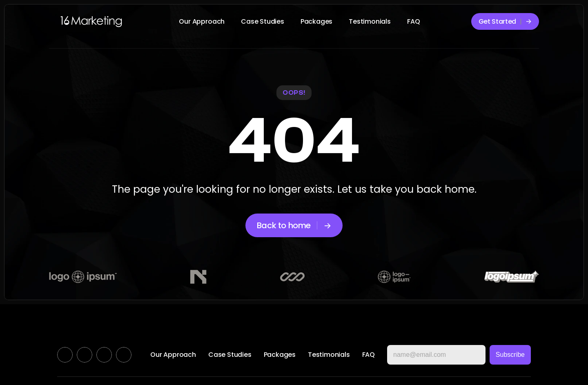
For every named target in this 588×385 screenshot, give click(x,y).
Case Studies (263, 21)
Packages (316, 21)
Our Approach (202, 21)
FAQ (413, 21)
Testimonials (370, 21)
